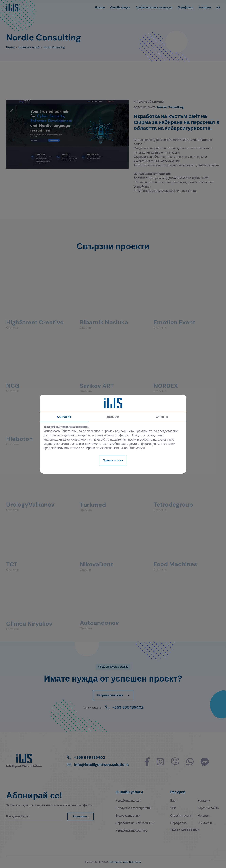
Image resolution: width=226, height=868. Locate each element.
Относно (162, 417)
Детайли (113, 417)
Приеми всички (113, 460)
